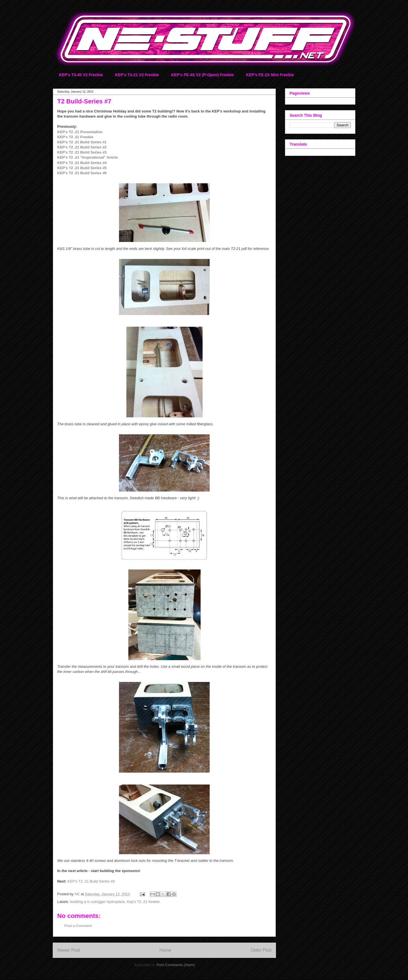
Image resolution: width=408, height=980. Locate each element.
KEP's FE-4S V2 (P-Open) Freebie (202, 75)
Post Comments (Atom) (176, 965)
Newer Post (69, 950)
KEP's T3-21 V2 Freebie (137, 75)
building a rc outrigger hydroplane (98, 902)
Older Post (261, 950)
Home (165, 950)
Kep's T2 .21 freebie (143, 902)
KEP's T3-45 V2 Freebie (81, 75)
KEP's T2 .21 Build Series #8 (91, 881)
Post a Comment (78, 926)
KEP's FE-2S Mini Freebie (270, 75)
